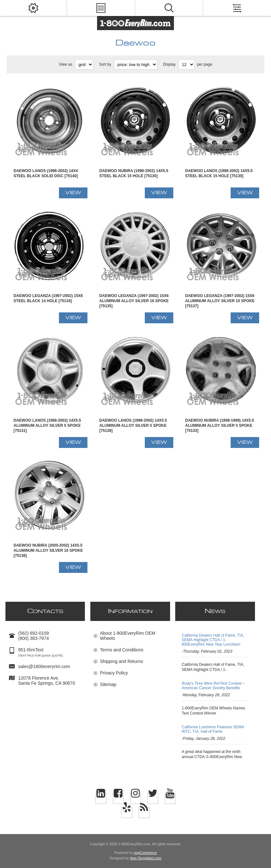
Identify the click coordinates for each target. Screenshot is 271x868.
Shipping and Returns (122, 661)
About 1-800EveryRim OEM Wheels (128, 636)
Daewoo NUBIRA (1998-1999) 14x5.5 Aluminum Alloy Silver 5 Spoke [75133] (220, 426)
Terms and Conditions (122, 650)
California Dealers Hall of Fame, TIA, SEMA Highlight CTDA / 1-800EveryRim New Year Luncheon (213, 640)
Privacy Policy (114, 673)
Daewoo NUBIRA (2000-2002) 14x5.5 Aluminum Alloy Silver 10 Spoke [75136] (48, 550)
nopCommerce (145, 853)
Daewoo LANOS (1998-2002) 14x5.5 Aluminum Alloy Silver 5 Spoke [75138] (133, 426)
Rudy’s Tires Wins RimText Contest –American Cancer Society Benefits (213, 686)
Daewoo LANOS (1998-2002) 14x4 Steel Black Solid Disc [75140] (46, 173)
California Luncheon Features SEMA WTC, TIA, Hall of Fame (213, 729)
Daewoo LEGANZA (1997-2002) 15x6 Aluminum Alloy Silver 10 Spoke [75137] (220, 301)
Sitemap (108, 684)
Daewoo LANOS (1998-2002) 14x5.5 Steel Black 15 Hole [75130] (219, 173)
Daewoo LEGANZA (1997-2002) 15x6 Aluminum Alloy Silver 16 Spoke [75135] (134, 301)
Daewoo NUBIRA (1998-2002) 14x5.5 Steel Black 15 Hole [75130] (134, 173)
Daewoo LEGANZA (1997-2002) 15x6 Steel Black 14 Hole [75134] (48, 298)
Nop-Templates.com (146, 858)
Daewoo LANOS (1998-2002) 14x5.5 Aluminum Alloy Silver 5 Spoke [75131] (47, 426)
